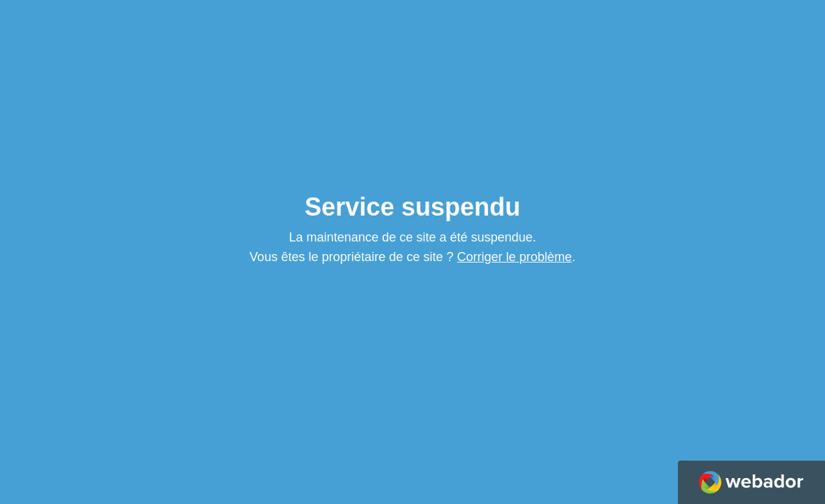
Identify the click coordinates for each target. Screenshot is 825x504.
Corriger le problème (515, 257)
